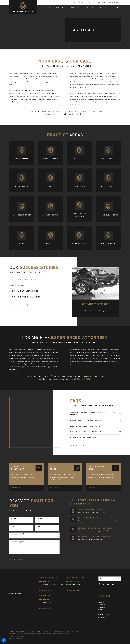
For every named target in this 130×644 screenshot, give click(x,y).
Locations (102, 617)
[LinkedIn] (113, 584)
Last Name (40, 518)
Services (102, 607)
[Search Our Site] (118, 579)
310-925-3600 (73, 582)
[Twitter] (104, 584)
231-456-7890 (114, 2)
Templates (102, 602)
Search (102, 579)
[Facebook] (99, 584)
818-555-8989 (45, 600)
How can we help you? (18, 542)
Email (38, 526)
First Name (14, 518)
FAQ (74, 2)
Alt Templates (104, 605)
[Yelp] (108, 584)
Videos (89, 2)
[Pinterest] (117, 584)
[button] (4, 640)
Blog (81, 2)
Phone (13, 526)
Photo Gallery (104, 615)
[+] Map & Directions (46, 590)
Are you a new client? (17, 534)
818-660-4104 (45, 582)
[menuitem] (50, 8)
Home (100, 600)
